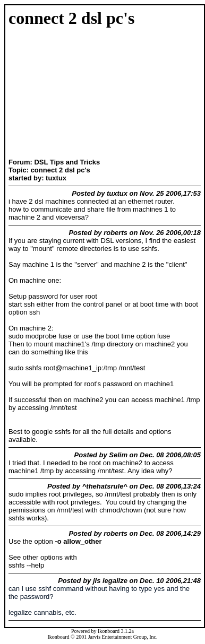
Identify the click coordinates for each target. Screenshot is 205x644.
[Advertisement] (42, 94)
